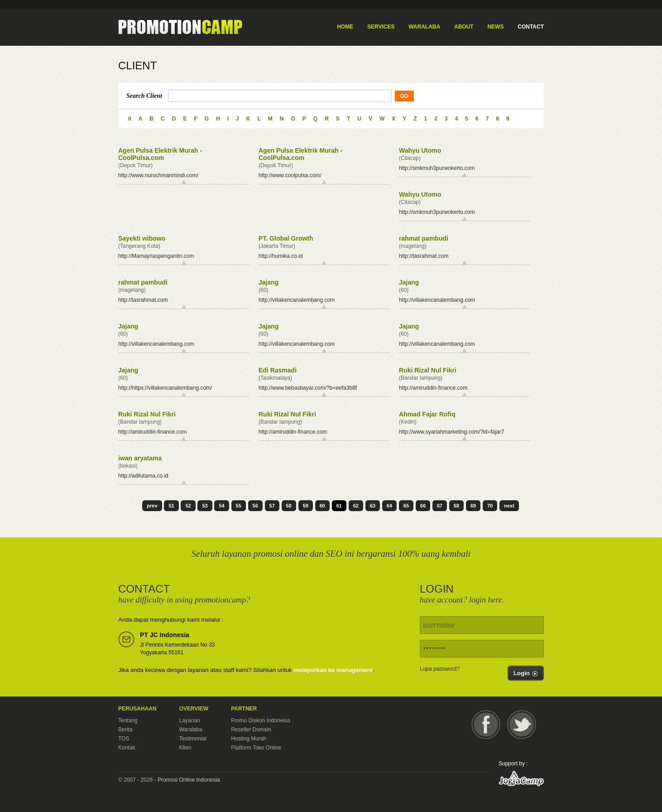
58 (289, 506)
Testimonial (193, 739)
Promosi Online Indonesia (189, 780)
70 (490, 506)
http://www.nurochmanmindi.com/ (158, 175)
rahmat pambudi (424, 238)
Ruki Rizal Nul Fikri (428, 370)
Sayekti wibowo (142, 238)
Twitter (522, 725)
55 (239, 506)
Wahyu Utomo (420, 150)
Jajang (269, 282)
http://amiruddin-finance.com (433, 388)
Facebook (486, 725)
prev (152, 506)
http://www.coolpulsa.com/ (290, 175)
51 (171, 506)
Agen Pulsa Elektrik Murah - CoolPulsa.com (160, 154)
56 (255, 506)
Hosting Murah (249, 739)
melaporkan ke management (333, 670)
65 (406, 506)
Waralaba (191, 730)
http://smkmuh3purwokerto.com (437, 168)
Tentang (128, 720)
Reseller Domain (251, 730)
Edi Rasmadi (278, 370)
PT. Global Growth (286, 238)
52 (188, 506)
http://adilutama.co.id (143, 476)
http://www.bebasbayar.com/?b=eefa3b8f (308, 388)
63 (373, 506)
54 (221, 506)
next (509, 506)
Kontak (127, 748)
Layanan (190, 720)
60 (322, 506)
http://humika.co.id (281, 256)
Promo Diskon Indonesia (261, 720)
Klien (185, 748)
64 (389, 506)
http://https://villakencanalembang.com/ (165, 388)
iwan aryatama (140, 458)
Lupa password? (440, 669)
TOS (124, 739)
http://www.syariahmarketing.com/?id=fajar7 (451, 432)
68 (456, 506)
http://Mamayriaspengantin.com (156, 256)
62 (356, 506)
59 (306, 506)
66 (423, 506)
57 (272, 506)
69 (473, 506)
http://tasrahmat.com (424, 256)
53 (205, 506)
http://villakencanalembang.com (297, 300)
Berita (125, 730)
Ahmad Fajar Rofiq (427, 414)
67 (440, 506)
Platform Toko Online (256, 748)
